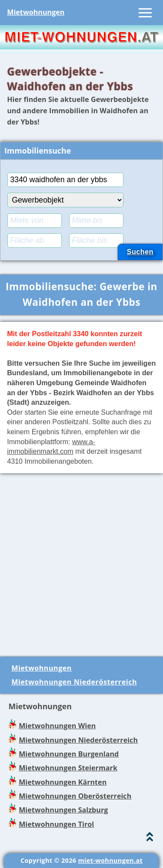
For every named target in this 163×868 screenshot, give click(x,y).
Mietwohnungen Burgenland (69, 754)
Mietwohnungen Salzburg (63, 810)
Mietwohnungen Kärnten (63, 782)
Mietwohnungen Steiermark (68, 768)
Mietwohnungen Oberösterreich (75, 796)
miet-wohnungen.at (110, 860)
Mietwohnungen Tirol (56, 824)
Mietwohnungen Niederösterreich (74, 682)
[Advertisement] (81, 562)
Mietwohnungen (36, 12)
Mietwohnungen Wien (57, 726)
